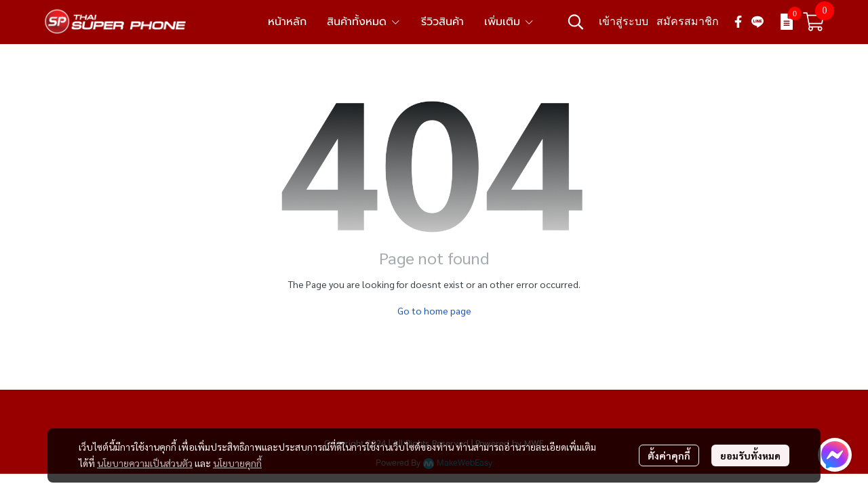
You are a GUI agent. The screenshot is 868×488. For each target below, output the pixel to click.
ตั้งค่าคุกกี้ (669, 455)
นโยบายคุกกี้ (237, 463)
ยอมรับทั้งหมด (750, 455)
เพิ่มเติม (509, 22)
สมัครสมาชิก (688, 21)
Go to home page (434, 310)
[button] (576, 22)
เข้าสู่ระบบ (624, 21)
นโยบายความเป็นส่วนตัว (145, 463)
